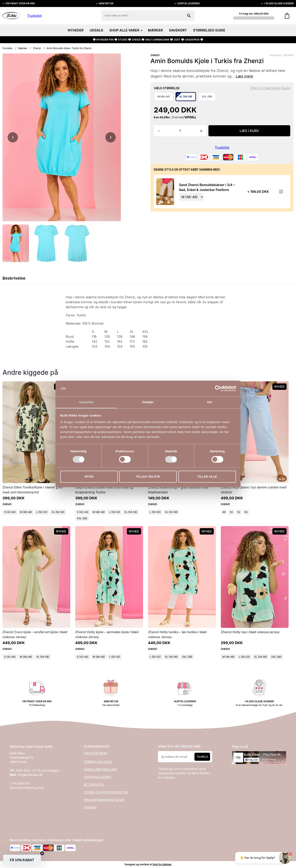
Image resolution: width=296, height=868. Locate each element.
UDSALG (96, 30)
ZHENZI (155, 55)
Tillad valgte (148, 476)
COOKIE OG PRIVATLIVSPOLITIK (106, 792)
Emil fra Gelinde (162, 864)
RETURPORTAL (94, 785)
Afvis (89, 476)
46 (224, 512)
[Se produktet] (165, 192)
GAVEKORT (178, 30)
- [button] (159, 131)
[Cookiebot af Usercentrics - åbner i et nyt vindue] (218, 389)
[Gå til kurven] (287, 16)
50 (231, 512)
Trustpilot (34, 16)
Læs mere (245, 76)
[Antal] (180, 131)
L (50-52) (42, 512)
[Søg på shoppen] (189, 16)
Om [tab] (210, 402)
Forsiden (8, 48)
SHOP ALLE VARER (125, 30)
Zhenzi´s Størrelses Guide (270, 88)
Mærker (23, 48)
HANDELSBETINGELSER (100, 769)
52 (239, 512)
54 (246, 512)
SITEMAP (90, 807)
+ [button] (201, 131)
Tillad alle (207, 476)
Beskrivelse (14, 278)
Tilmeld (202, 757)
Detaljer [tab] (148, 402)
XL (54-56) (58, 512)
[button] (22, 860)
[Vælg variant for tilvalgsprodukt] (191, 197)
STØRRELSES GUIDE (209, 30)
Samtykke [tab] (86, 402)
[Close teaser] (42, 853)
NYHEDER (76, 30)
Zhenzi (37, 48)
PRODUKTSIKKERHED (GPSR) (104, 800)
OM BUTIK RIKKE (95, 753)
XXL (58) (82, 518)
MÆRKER (155, 30)
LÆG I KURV (249, 131)
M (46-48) (26, 512)
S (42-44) (10, 512)
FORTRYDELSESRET (98, 777)
